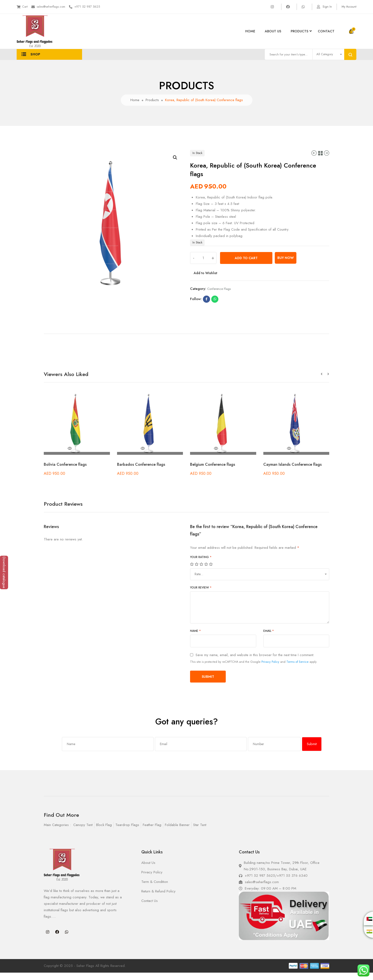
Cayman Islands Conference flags (295, 472)
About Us (273, 31)
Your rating (201, 564)
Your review (201, 595)
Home (250, 31)
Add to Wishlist (206, 280)
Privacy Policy (270, 669)
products (299, 31)
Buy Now (286, 265)
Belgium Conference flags (214, 472)
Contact (326, 31)
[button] (324, 382)
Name (195, 638)
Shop (31, 58)
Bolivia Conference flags (67, 472)
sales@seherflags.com (54, 7)
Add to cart (246, 265)
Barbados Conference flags (143, 472)
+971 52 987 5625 (96, 7)
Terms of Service (297, 669)
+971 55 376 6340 (292, 883)
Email (269, 638)
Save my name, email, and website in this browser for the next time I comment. (255, 662)
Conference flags (219, 296)
